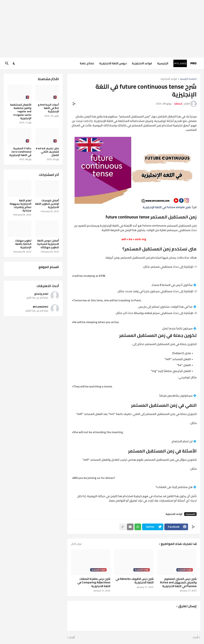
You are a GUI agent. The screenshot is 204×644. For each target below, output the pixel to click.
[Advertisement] (102, 29)
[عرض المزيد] (123, 527)
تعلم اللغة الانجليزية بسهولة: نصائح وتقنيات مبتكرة (20, 206)
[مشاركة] (74, 104)
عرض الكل (76, 544)
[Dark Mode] (14, 63)
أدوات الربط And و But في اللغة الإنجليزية (48, 108)
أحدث (195, 637)
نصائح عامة (87, 63)
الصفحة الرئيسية (188, 79)
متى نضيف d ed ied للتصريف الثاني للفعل (47, 152)
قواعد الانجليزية (142, 63)
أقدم (72, 637)
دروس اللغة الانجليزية (113, 63)
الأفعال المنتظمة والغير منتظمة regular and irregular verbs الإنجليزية (21, 111)
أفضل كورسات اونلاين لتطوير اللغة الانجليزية (47, 204)
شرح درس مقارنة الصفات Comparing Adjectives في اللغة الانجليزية (94, 583)
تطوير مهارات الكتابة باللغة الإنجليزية (23, 244)
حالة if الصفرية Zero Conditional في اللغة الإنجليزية (20, 152)
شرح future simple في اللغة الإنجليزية (167, 207)
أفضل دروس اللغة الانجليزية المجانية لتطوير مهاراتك (48, 244)
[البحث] (7, 63)
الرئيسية (163, 63)
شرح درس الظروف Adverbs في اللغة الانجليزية (135, 581)
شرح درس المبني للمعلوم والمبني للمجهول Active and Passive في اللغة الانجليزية (178, 583)
